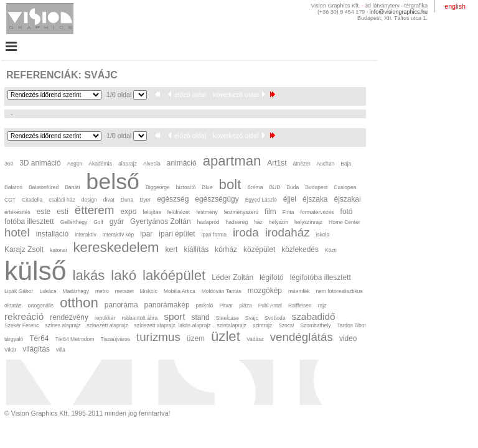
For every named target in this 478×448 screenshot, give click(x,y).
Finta (288, 212)
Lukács (48, 291)
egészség (173, 199)
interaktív (86, 235)
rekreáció (24, 316)
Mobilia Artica (180, 291)
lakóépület (174, 275)
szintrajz (262, 325)
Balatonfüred (44, 187)
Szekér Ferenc (21, 325)
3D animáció (40, 163)
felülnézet (179, 212)
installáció (52, 234)
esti (63, 212)
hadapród (209, 222)
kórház (226, 250)
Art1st (277, 163)
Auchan (325, 164)
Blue (208, 187)
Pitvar (227, 306)
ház (258, 222)
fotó (347, 212)
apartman (232, 161)
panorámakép (167, 305)
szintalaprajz (232, 325)
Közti (331, 250)
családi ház (62, 200)
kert (172, 250)
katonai (58, 250)
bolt (230, 184)
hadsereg (237, 222)
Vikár (10, 350)
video (348, 338)
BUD (274, 187)
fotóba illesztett (29, 222)
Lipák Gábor (19, 291)
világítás (36, 349)
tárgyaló (14, 339)
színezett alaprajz (107, 325)
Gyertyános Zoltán (161, 222)
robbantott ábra (140, 318)
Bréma (255, 187)
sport (174, 316)
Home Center (344, 222)
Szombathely (315, 325)
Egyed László (261, 200)
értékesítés (17, 212)
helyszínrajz (308, 222)
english (455, 6)
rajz (322, 306)
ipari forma (214, 235)
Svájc (252, 318)
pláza (245, 306)
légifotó (272, 278)
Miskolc (149, 291)
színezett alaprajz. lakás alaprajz (172, 325)
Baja (346, 164)
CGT (10, 200)
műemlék (299, 291)
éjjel (290, 199)
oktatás (13, 306)
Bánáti (72, 187)
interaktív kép (119, 235)
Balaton (13, 187)
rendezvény (69, 317)
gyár (117, 222)
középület (259, 250)
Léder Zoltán (232, 278)
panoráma (121, 305)
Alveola (152, 164)
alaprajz (128, 164)
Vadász (255, 339)
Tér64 (39, 338)
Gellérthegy (74, 222)
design (89, 200)
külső (35, 271)
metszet (124, 291)
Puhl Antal (270, 306)
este (44, 212)
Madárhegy (76, 291)
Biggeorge (158, 187)
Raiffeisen (300, 306)
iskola (323, 235)
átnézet (301, 164)
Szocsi (286, 325)
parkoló (205, 306)
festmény (207, 212)
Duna (127, 200)
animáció (182, 163)
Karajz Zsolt (24, 250)
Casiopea (345, 187)
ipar (146, 234)
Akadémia (100, 164)
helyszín (279, 222)
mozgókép (265, 291)
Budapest (316, 187)
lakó (124, 275)
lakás (89, 275)
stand (200, 317)
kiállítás (196, 250)
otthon (79, 303)
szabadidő (313, 316)
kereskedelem (116, 247)
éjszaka (315, 199)
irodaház (288, 232)
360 (9, 164)
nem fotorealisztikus (339, 291)
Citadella (32, 200)
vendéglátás (302, 337)
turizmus (158, 337)
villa (61, 350)
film (270, 212)
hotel (17, 232)
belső (113, 182)
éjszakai (348, 199)
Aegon (75, 164)
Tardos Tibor (351, 325)
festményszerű (241, 212)
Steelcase (227, 318)
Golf (98, 222)
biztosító (186, 187)
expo (128, 212)
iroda (246, 232)
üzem (196, 338)
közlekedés (300, 250)
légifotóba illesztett (321, 278)
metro (102, 291)
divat (109, 200)
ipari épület (177, 234)
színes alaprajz (63, 325)
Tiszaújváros (115, 339)
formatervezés (317, 212)
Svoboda (275, 318)
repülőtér (105, 318)
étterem (95, 210)
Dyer (145, 200)
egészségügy (217, 199)
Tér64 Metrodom (74, 339)
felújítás (152, 212)
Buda (293, 187)
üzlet (226, 336)
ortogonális (40, 306)
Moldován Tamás (222, 291)
